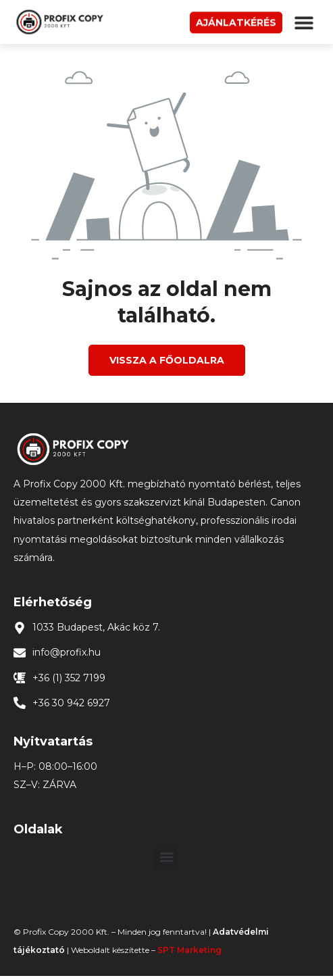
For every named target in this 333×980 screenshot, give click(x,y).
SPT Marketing (189, 950)
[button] (304, 25)
